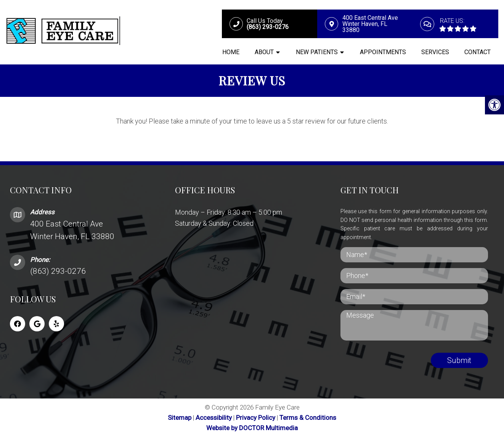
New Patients (317, 52)
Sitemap (180, 418)
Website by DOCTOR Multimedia (252, 428)
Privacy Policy (256, 418)
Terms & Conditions (308, 418)
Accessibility (214, 418)
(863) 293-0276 (58, 271)
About (264, 52)
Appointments (383, 52)
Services (435, 52)
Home (231, 52)
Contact (478, 52)
